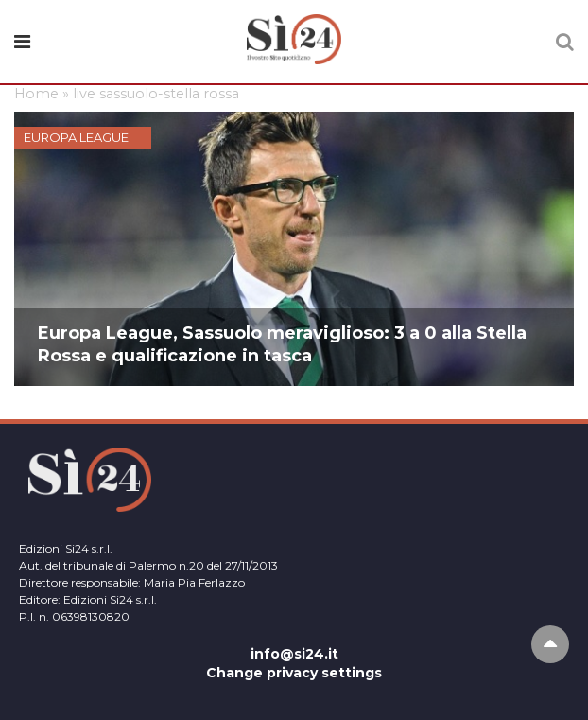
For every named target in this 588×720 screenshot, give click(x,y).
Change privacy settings (294, 673)
